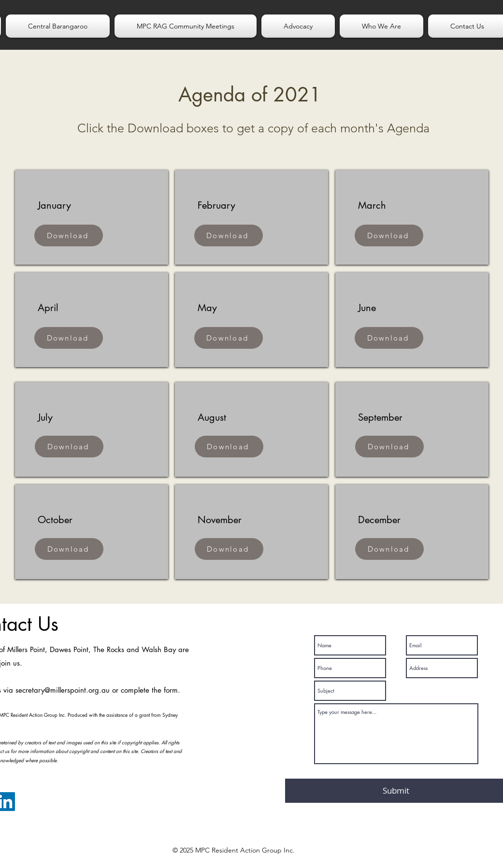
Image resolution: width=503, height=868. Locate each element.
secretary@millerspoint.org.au (63, 690)
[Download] (69, 235)
